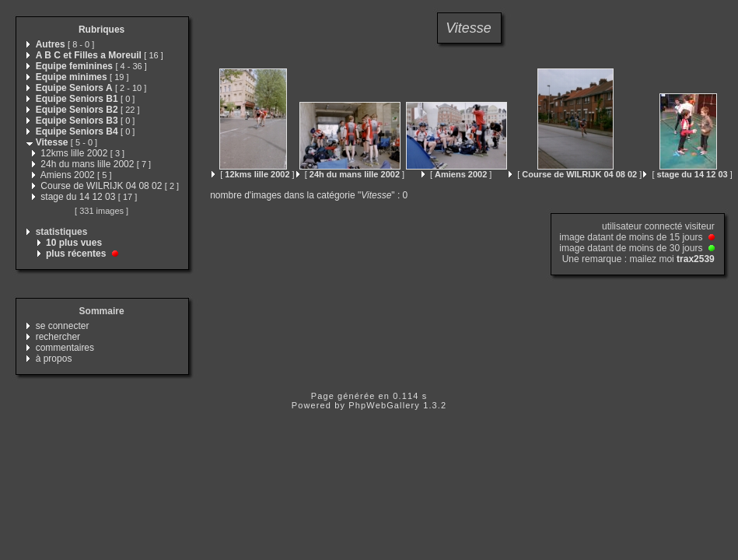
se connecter (63, 326)
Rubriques (101, 30)
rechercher (58, 337)
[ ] (253, 174)
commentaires (65, 348)
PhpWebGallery (384, 405)
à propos (54, 359)
